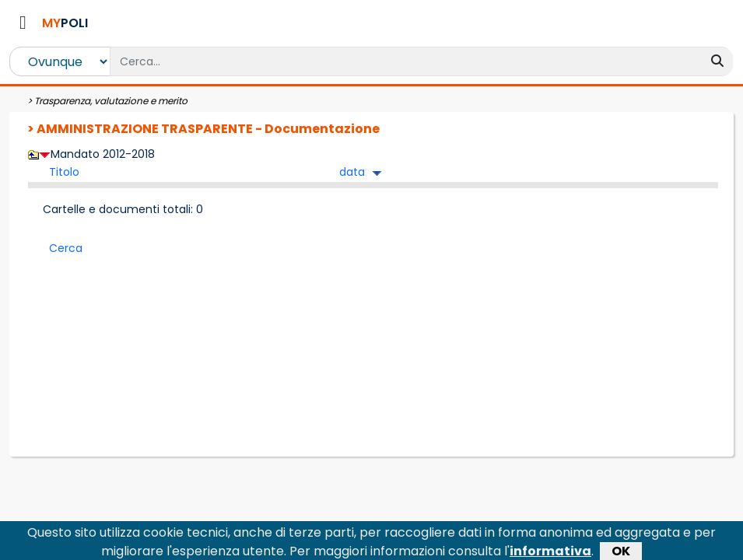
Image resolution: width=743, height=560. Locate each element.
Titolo (64, 172)
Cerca (66, 248)
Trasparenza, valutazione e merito (111, 101)
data (352, 172)
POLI (65, 23)
